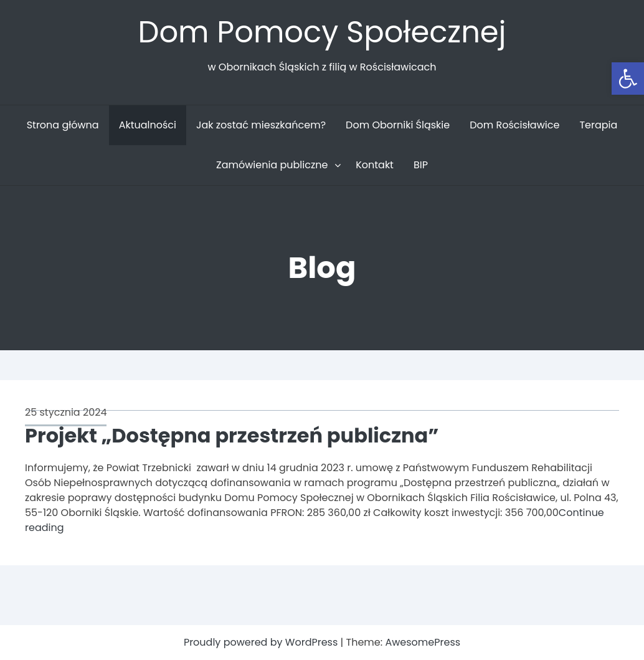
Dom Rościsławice (514, 125)
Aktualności (148, 125)
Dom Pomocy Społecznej (322, 32)
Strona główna (63, 125)
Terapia (598, 125)
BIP (421, 165)
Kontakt (375, 165)
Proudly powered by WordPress (262, 642)
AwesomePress (423, 642)
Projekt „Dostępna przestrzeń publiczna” (232, 435)
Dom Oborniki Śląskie (398, 125)
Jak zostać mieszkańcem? (261, 125)
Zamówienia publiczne (272, 165)
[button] (628, 79)
